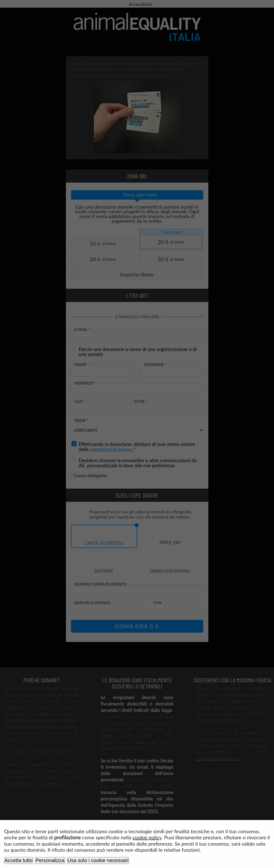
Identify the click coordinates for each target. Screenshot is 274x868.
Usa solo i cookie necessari (98, 860)
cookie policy (147, 837)
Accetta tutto (19, 860)
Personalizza (50, 860)
